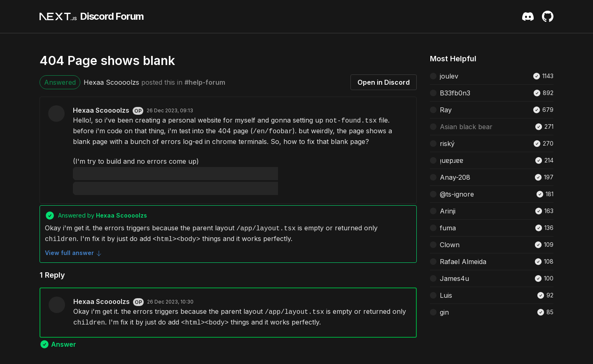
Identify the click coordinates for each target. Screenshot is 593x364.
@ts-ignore (457, 194)
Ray (446, 110)
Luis (446, 295)
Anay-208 (455, 177)
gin (444, 312)
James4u (454, 278)
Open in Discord (384, 82)
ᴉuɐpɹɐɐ (452, 160)
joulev (449, 76)
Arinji (448, 211)
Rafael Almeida (463, 262)
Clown (450, 245)
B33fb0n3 (455, 93)
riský (447, 144)
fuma (448, 228)
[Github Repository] (548, 16)
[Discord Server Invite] (528, 16)
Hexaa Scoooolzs (111, 82)
